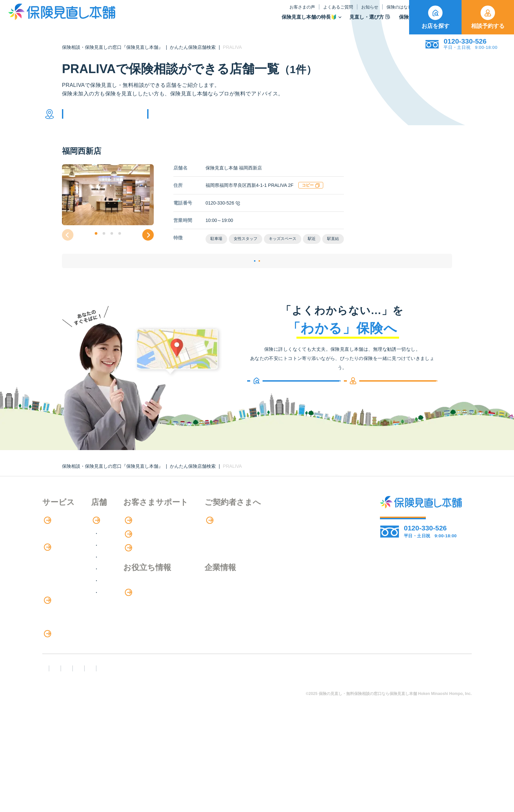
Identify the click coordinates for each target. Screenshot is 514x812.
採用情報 (288, 624)
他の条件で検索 (183, 119)
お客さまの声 (238, 12)
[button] (96, 243)
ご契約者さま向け (382, 12)
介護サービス (61, 654)
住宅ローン (55, 640)
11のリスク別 (58, 721)
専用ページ (292, 546)
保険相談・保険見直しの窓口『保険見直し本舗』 (112, 47)
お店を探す (435, 17)
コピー (311, 195)
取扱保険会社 (388, 21)
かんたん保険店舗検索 (193, 47)
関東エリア (141, 571)
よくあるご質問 (274, 12)
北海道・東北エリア (151, 559)
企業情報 (288, 611)
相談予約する (488, 17)
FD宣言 (54, 770)
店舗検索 (135, 546)
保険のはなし (338, 12)
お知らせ (306, 12)
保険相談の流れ (61, 559)
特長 (52, 546)
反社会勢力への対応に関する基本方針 (159, 770)
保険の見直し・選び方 (73, 681)
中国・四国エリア (149, 606)
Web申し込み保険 (63, 613)
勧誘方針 (89, 770)
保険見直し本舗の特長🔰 (245, 21)
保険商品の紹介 (65, 586)
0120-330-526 (223, 213)
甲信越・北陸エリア (151, 583)
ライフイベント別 (63, 708)
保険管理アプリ (61, 627)
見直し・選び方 (306, 21)
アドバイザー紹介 (63, 573)
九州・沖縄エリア (149, 618)
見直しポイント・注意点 (71, 694)
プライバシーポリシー (246, 770)
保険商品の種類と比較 (69, 600)
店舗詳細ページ (217, 279)
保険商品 (348, 21)
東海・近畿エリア (149, 594)
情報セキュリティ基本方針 (319, 770)
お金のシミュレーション (225, 625)
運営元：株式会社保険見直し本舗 (406, 770)
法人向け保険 (58, 667)
